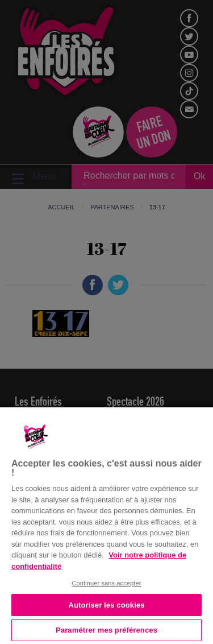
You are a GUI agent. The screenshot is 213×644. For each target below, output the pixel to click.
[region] (106, 525)
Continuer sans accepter (106, 583)
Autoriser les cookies (106, 605)
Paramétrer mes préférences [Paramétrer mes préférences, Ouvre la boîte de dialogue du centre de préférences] (106, 630)
